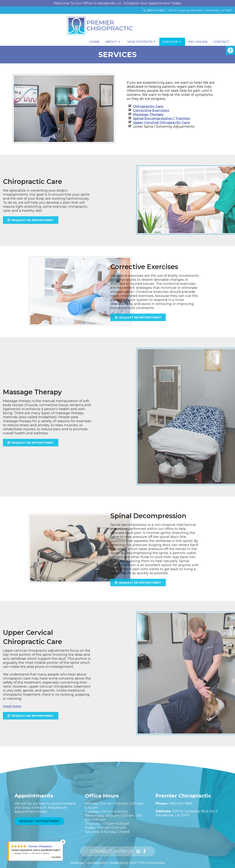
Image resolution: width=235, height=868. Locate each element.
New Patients (140, 42)
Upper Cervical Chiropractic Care (161, 123)
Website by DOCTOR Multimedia (137, 863)
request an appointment (71, 317)
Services (170, 42)
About (111, 42)
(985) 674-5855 (156, 10)
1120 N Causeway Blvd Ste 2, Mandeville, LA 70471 (200, 10)
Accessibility (97, 863)
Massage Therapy (148, 114)
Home (94, 42)
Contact (221, 42)
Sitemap (77, 863)
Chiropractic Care (148, 106)
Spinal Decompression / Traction (161, 119)
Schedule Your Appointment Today (152, 3)
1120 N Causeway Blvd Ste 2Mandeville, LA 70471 (187, 813)
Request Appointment (39, 821)
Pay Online (198, 42)
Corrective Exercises (151, 110)
